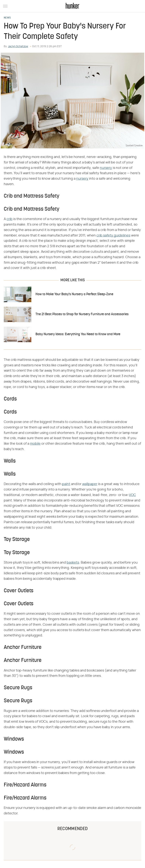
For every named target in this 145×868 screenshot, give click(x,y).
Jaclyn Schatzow (18, 46)
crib (10, 219)
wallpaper (90, 484)
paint (66, 484)
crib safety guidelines (113, 236)
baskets (73, 563)
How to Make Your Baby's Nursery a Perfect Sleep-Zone (74, 294)
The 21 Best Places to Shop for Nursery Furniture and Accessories (82, 314)
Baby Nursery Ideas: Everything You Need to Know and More (78, 334)
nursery (106, 168)
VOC (132, 495)
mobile (35, 444)
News (7, 18)
